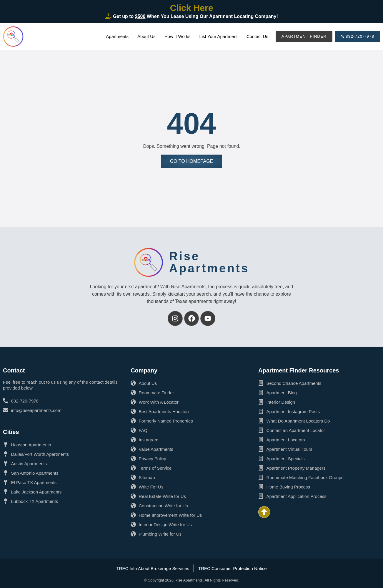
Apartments (114, 36)
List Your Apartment (216, 36)
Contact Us (254, 36)
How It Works (175, 36)
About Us (144, 36)
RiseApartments (209, 262)
